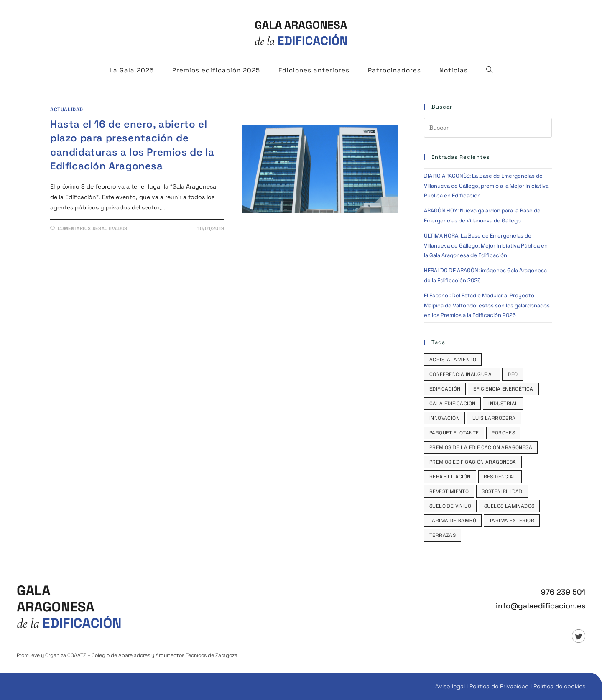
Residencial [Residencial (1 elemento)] (500, 477)
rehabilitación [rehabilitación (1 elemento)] (450, 477)
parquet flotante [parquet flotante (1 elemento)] (454, 433)
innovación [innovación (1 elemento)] (444, 418)
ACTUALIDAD (67, 110)
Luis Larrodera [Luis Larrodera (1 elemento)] (494, 418)
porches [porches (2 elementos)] (503, 433)
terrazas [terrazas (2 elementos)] (443, 535)
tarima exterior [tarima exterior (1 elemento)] (512, 521)
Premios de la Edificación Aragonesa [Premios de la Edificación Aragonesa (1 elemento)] (481, 447)
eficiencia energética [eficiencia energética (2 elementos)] (503, 389)
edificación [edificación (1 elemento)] (445, 389)
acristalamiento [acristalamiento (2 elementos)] (453, 360)
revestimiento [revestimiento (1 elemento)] (449, 491)
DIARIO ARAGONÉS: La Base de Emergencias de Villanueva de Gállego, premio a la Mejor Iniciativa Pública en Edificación (486, 186)
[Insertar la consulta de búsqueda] (488, 128)
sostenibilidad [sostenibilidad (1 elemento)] (502, 491)
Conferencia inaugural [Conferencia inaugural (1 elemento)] (462, 374)
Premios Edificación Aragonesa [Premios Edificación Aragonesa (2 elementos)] (473, 462)
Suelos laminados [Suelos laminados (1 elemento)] (509, 506)
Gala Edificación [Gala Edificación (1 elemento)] (452, 404)
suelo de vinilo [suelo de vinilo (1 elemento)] (450, 506)
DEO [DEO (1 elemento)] (513, 374)
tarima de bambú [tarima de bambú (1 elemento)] (453, 521)
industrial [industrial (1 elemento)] (503, 404)
